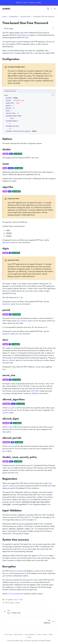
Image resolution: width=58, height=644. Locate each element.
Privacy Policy (8, 634)
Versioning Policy (30, 634)
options (29, 76)
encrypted (19, 571)
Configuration (14, 17)
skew (54, 321)
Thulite (28, 641)
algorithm (13, 408)
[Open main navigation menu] (55, 9)
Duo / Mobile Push (14, 613)
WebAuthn (47, 623)
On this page (9, 29)
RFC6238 (18, 35)
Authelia (6, 9)
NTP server (43, 556)
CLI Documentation (14, 594)
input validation (22, 321)
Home (4, 17)
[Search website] (48, 9)
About (50, 634)
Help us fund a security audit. (29, 3)
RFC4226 (25, 38)
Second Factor (26, 17)
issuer (50, 483)
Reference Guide (13, 215)
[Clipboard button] (53, 95)
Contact (29, 637)
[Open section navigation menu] (51, 9)
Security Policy (19, 634)
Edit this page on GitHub (11, 603)
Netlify (17, 641)
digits (11, 427)
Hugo (21, 641)
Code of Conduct (42, 634)
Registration (6, 242)
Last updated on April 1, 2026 (13, 600)
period (42, 360)
